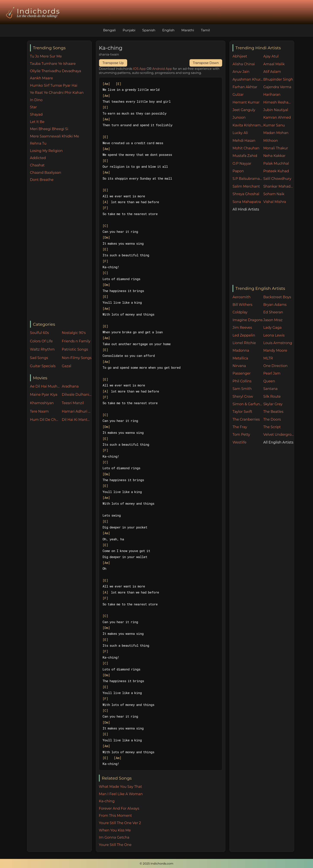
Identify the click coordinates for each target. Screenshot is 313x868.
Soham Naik (274, 194)
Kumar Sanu (274, 125)
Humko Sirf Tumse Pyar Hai (54, 85)
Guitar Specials (43, 366)
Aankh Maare (41, 78)
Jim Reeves (242, 328)
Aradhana (70, 386)
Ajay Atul (271, 56)
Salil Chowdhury (277, 179)
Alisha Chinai (244, 64)
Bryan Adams (275, 305)
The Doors (272, 419)
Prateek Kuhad (276, 171)
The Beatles (273, 412)
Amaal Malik (274, 64)
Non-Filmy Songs (77, 358)
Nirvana (239, 366)
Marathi (188, 30)
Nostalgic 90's (74, 333)
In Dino (36, 100)
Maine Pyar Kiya (44, 395)
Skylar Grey (273, 404)
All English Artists (278, 442)
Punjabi (129, 30)
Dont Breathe (42, 180)
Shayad (36, 114)
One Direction (275, 366)
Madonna (241, 350)
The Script (272, 427)
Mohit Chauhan (246, 148)
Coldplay (240, 312)
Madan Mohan (276, 133)
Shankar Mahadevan (279, 186)
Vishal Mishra (275, 202)
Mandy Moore (275, 350)
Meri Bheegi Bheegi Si (49, 129)
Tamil (206, 30)
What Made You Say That (120, 787)
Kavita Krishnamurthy (248, 125)
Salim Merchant (246, 186)
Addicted (38, 158)
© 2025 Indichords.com (156, 863)
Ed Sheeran (273, 312)
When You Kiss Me (115, 830)
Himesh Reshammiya (279, 102)
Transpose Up (113, 63)
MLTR (268, 358)
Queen (269, 381)
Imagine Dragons (247, 320)
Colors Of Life (41, 341)
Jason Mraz (273, 320)
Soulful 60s (40, 333)
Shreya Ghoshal (246, 194)
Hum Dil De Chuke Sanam (45, 420)
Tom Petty (241, 435)
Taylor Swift (242, 412)
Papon (238, 171)
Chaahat (37, 165)
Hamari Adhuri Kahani (77, 411)
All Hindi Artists (246, 209)
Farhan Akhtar (245, 87)
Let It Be (37, 122)
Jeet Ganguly (244, 110)
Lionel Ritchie (244, 343)
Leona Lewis (274, 335)
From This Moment (115, 816)
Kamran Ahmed (277, 117)
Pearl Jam (272, 373)
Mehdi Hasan (244, 141)
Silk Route (272, 397)
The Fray (240, 427)
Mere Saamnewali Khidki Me (55, 136)
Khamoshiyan (42, 403)
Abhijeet (240, 56)
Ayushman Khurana (248, 79)
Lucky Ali (240, 133)
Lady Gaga (273, 328)
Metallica (240, 358)
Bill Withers (242, 305)
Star (33, 107)
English (168, 30)
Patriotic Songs (75, 349)
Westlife (239, 442)
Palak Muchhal (276, 164)
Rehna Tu (38, 143)
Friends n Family (76, 341)
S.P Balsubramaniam (248, 179)
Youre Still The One (115, 845)
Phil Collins (242, 381)
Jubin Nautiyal (276, 110)
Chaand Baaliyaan (46, 173)
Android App (162, 69)
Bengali (109, 30)
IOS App (140, 69)
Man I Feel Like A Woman (121, 794)
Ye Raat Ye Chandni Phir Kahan (57, 93)
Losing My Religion (46, 151)
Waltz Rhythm (42, 349)
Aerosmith (242, 297)
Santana (270, 389)
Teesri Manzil (73, 403)
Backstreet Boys (277, 297)
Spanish (149, 30)
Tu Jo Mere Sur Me (46, 56)
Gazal (66, 366)
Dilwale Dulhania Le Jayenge (77, 395)
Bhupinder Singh (278, 79)
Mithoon (271, 141)
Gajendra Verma (277, 87)
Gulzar (238, 95)
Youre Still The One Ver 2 (120, 823)
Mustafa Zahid (245, 156)
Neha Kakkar (274, 156)
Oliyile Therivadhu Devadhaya (56, 71)
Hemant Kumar (246, 102)
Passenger (242, 373)
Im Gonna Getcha (114, 837)
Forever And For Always (119, 808)
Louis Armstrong (278, 343)
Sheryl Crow (243, 397)
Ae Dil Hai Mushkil (45, 386)
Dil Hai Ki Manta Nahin (77, 420)
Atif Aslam (272, 72)
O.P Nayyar (242, 164)
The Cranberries (246, 419)
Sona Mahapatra (247, 202)
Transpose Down (206, 63)
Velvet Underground (279, 435)
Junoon (239, 117)
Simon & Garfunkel (248, 404)
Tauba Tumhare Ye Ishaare (53, 64)
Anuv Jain (241, 72)
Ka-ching (107, 801)
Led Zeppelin (244, 335)
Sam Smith (242, 389)
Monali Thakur (276, 148)
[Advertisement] (61, 252)
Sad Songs (39, 358)
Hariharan (272, 95)
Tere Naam (39, 411)
